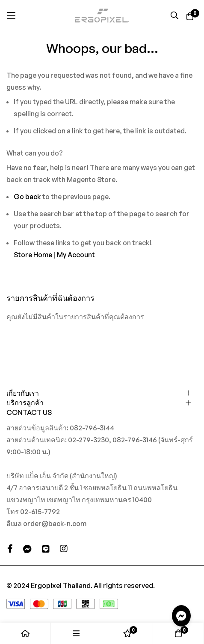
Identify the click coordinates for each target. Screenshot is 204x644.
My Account (76, 255)
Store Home (33, 255)
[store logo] (102, 15)
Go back (27, 197)
